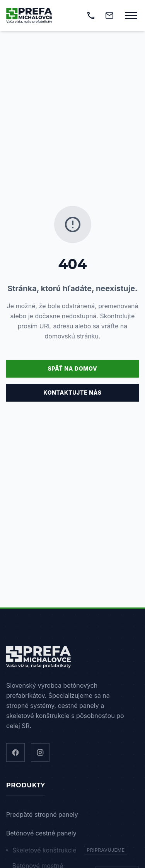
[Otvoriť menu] (131, 16)
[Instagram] (40, 752)
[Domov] (29, 16)
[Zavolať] (91, 16)
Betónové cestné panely (41, 833)
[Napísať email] (109, 16)
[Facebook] (15, 752)
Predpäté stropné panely (42, 815)
